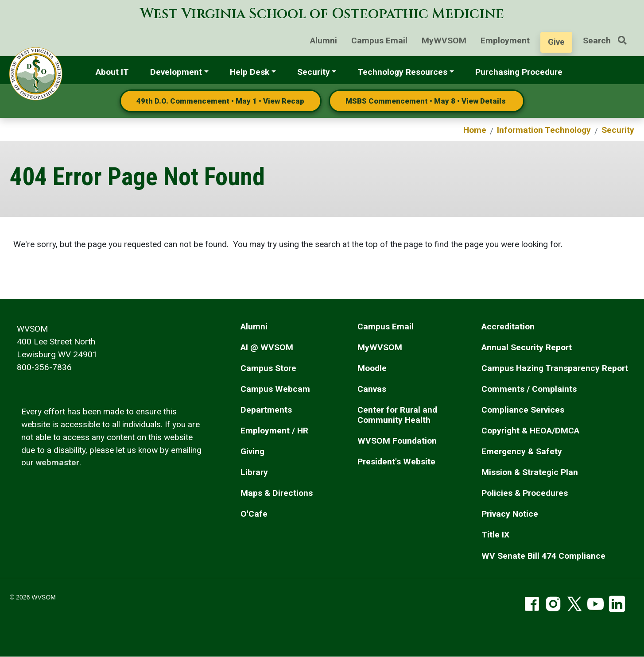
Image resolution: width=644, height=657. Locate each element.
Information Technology (544, 130)
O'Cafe (254, 514)
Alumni (324, 41)
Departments (266, 410)
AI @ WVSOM (267, 347)
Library (254, 472)
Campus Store (268, 368)
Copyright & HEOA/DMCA (530, 431)
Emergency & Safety (522, 451)
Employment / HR (274, 431)
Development (176, 72)
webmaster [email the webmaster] (58, 462)
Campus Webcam (275, 389)
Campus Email (379, 41)
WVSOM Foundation (397, 441)
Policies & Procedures (525, 493)
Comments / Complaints (529, 389)
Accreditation (508, 327)
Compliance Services (523, 410)
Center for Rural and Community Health (397, 415)
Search (608, 41)
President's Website (396, 462)
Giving (252, 451)
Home (475, 130)
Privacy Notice (510, 514)
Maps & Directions (277, 493)
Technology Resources (402, 72)
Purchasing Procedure (519, 72)
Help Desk (250, 72)
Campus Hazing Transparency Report (555, 368)
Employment (505, 41)
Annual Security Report (527, 347)
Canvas (372, 389)
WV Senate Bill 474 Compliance (543, 556)
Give (556, 42)
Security (314, 72)
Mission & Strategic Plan (530, 472)
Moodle (372, 368)
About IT (112, 72)
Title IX (495, 535)
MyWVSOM (444, 41)
